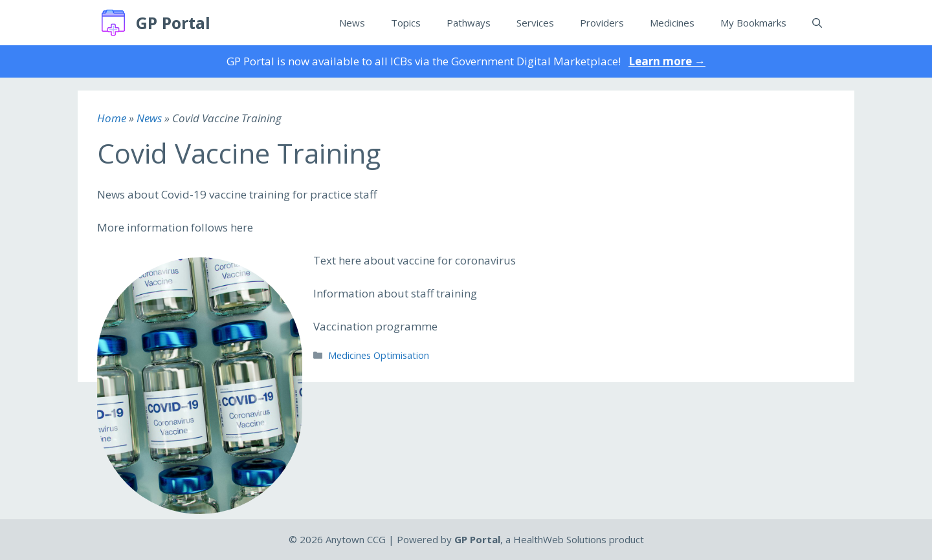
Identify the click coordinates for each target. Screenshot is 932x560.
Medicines (672, 23)
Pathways (469, 23)
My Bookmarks (753, 23)
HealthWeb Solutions (560, 539)
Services (535, 23)
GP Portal (173, 23)
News (352, 23)
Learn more (667, 61)
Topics (406, 23)
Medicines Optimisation (379, 355)
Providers (602, 23)
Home (112, 118)
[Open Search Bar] (817, 23)
